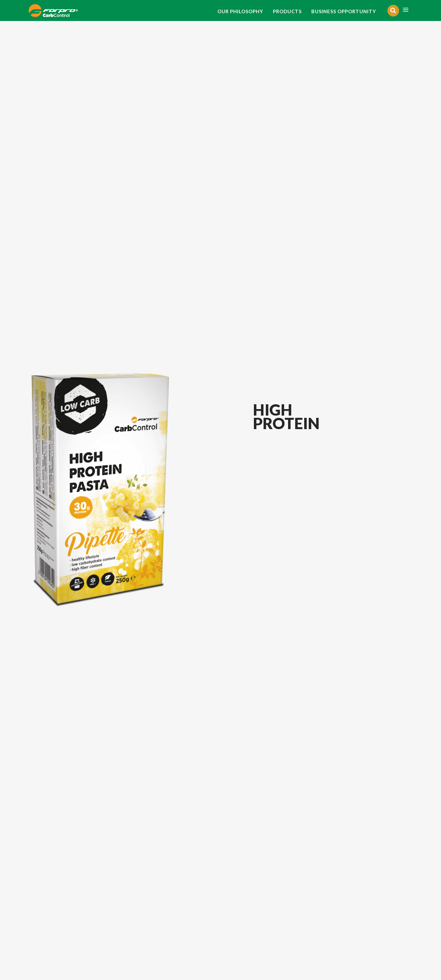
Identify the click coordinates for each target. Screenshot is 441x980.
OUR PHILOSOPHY (240, 11)
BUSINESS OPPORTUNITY (344, 11)
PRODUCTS (287, 11)
